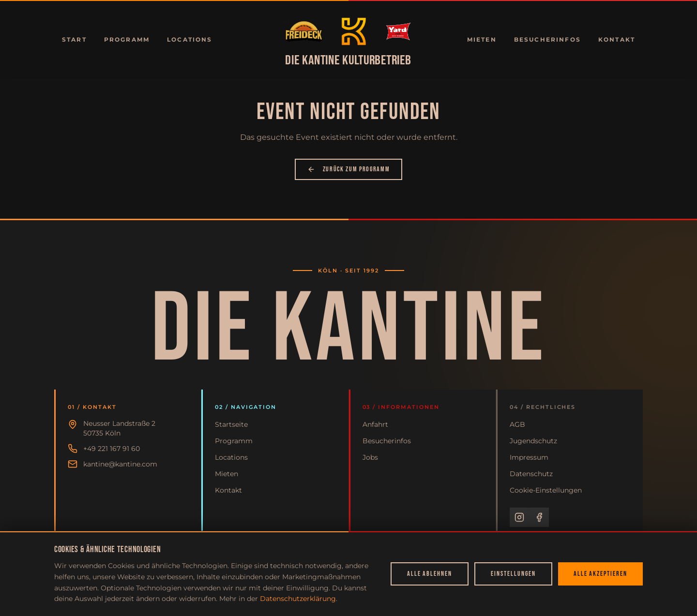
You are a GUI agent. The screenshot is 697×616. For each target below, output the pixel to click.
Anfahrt (375, 424)
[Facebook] (539, 517)
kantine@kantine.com (120, 464)
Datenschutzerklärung (298, 599)
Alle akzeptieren (600, 574)
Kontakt (617, 39)
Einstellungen (513, 574)
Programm (127, 39)
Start (74, 39)
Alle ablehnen (430, 574)
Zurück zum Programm (349, 169)
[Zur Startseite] (304, 31)
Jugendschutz (533, 441)
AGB (517, 424)
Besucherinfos (547, 39)
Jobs (370, 457)
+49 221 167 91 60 (112, 449)
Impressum (529, 457)
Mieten (482, 39)
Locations (189, 39)
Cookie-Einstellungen (546, 490)
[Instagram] (519, 517)
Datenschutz (531, 474)
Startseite (231, 424)
